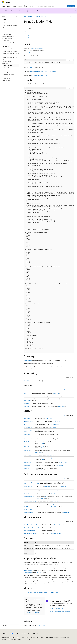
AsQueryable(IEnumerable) (30, 533)
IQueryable (58, 533)
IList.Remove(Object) (29, 513)
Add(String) (27, 418)
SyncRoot (27, 406)
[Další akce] (73, 17)
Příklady (27, 34)
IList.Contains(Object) (29, 494)
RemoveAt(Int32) (28, 465)
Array (39, 484)
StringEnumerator (46, 439)
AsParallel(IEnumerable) (30, 531)
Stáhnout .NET (71, 6)
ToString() (27, 468)
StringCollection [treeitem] (8, 65)
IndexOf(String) (28, 451)
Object (31, 67)
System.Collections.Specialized (37, 48)
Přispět (27, 637)
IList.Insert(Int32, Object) (30, 501)
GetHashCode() (28, 442)
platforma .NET (31, 17)
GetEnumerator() (28, 439)
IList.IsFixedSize (28, 504)
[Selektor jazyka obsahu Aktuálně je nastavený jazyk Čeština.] (5, 634)
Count (26, 393)
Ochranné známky (16, 639)
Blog (22, 637)
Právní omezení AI (6, 637)
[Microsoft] (3, 2)
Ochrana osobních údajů (37, 637)
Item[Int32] (27, 403)
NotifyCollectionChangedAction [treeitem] (10, 51)
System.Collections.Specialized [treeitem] (10, 26)
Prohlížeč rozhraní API (41, 17)
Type (43, 446)
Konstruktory (28, 38)
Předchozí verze (15, 637)
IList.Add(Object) (28, 491)
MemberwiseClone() (29, 458)
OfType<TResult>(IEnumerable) (31, 528)
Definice (27, 32)
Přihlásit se (73, 2)
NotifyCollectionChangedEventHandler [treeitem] (11, 58)
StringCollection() (28, 381)
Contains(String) (28, 427)
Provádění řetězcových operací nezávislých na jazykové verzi (42, 592)
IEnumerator (47, 486)
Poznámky (27, 36)
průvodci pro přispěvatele (32, 612)
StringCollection (63, 84)
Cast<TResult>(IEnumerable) (31, 525)
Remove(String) (28, 462)
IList (46, 75)
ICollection (34, 75)
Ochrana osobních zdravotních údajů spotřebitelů (56, 637)
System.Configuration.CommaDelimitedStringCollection (44, 71)
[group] (49, 221)
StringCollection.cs (31, 52)
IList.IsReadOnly (28, 507)
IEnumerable (41, 75)
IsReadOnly (27, 396)
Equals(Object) (28, 434)
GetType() (26, 446)
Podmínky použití (6, 639)
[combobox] (10, 20)
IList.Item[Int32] (28, 510)
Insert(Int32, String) (29, 455)
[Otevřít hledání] (68, 2)
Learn (25, 17)
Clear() (26, 424)
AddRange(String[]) (29, 421)
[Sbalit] (17, 17)
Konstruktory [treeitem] (7, 68)
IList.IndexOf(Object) (29, 497)
